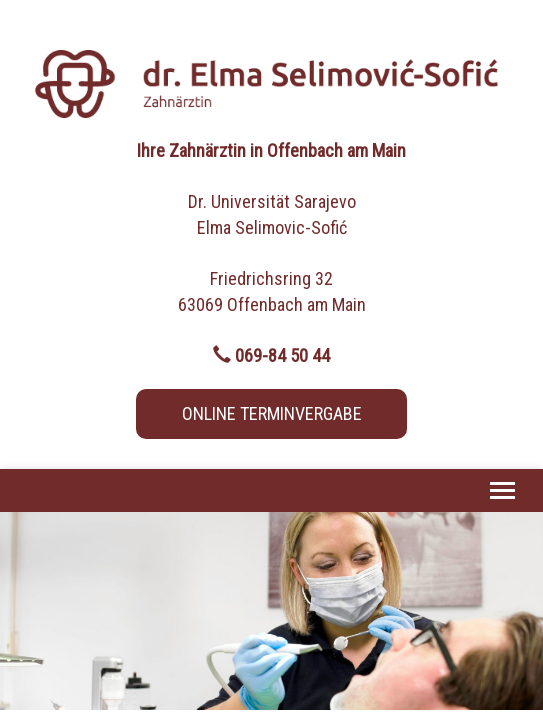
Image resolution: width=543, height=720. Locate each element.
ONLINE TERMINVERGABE (272, 413)
